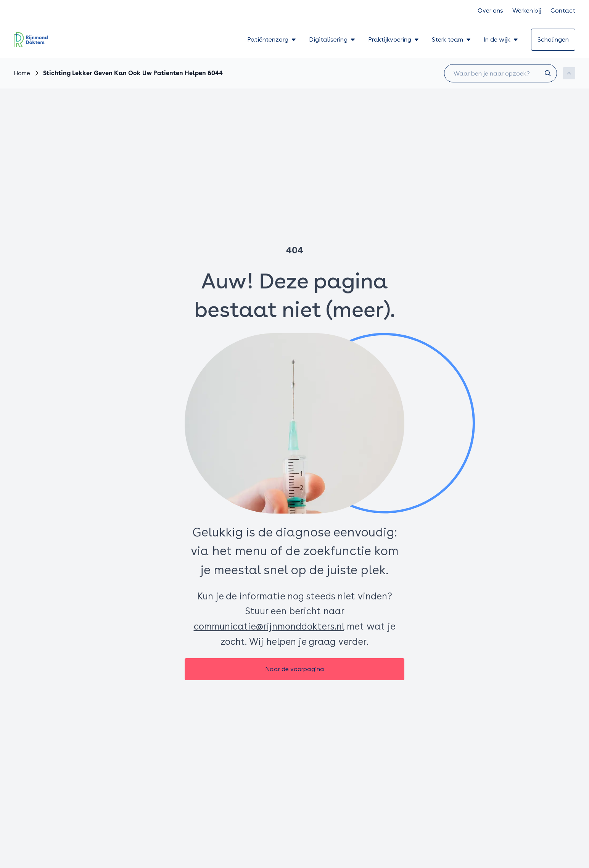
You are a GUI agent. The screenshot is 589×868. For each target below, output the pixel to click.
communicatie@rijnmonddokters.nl (269, 626)
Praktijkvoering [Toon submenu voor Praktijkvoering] (394, 39)
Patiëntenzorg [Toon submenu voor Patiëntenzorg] (272, 39)
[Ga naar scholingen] (553, 40)
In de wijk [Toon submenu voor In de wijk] (501, 39)
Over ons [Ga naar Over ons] (490, 10)
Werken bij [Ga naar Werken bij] (527, 10)
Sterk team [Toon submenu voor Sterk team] (452, 39)
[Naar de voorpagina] (294, 669)
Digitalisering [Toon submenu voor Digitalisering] (332, 39)
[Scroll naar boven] (569, 73)
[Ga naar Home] (22, 73)
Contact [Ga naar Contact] (563, 10)
